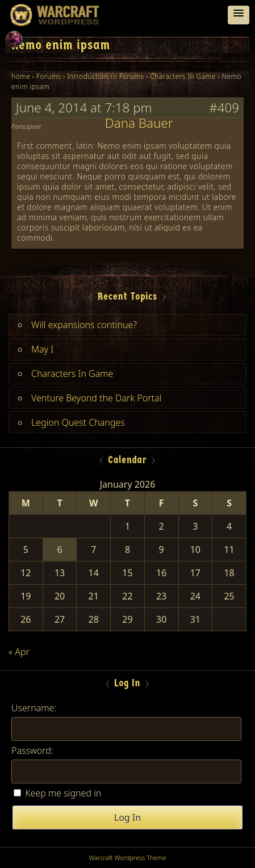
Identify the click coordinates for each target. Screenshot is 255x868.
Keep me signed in (63, 793)
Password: (32, 750)
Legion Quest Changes (78, 422)
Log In (127, 817)
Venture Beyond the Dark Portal (96, 398)
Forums (49, 76)
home (21, 76)
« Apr (19, 652)
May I (42, 349)
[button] (239, 15)
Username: (34, 708)
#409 (224, 108)
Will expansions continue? (84, 325)
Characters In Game (183, 76)
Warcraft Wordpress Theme (127, 857)
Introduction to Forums (105, 76)
